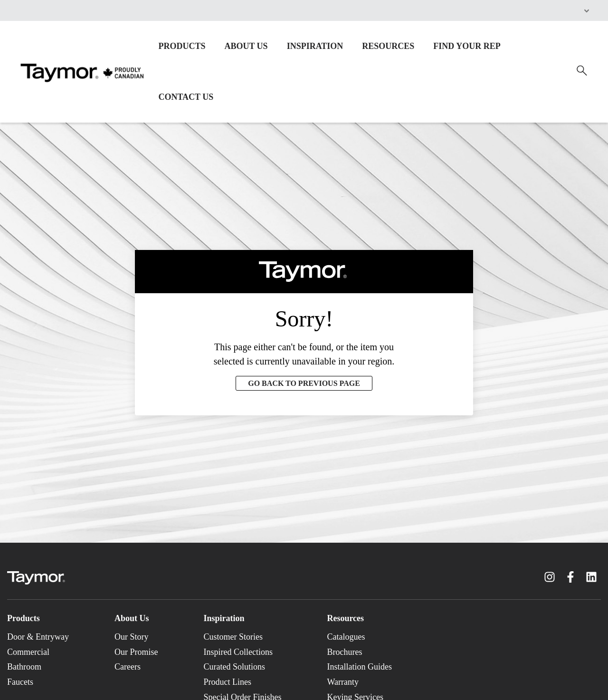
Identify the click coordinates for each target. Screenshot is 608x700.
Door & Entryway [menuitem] (38, 637)
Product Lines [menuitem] (227, 682)
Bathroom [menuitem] (24, 667)
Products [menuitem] (24, 618)
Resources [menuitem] (345, 618)
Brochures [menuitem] (344, 652)
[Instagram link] (550, 577)
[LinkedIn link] (591, 577)
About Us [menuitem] (132, 618)
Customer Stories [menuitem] (233, 637)
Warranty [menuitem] (343, 682)
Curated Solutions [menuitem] (234, 667)
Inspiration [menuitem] (224, 618)
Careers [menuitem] (128, 667)
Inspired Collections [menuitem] (238, 652)
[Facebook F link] (570, 577)
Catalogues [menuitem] (346, 637)
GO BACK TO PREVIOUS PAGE (304, 383)
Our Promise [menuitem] (136, 652)
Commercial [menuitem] (28, 652)
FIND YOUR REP (467, 46)
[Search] (582, 71)
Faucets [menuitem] (20, 682)
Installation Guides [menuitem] (359, 667)
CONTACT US (186, 97)
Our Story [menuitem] (132, 637)
